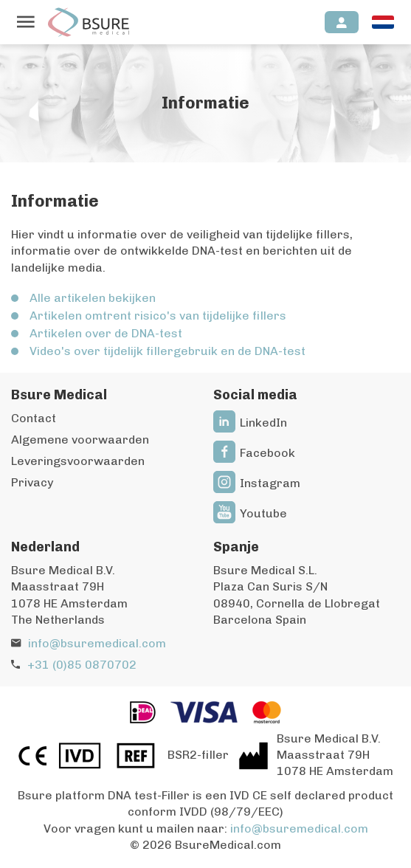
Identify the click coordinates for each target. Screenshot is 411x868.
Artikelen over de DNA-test (106, 333)
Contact (34, 418)
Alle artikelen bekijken (93, 298)
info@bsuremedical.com (97, 643)
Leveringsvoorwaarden (78, 461)
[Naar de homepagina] (89, 22)
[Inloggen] (342, 22)
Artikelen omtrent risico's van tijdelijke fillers (158, 316)
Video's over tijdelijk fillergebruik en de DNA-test (167, 351)
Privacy (32, 482)
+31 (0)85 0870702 (82, 665)
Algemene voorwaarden (80, 440)
